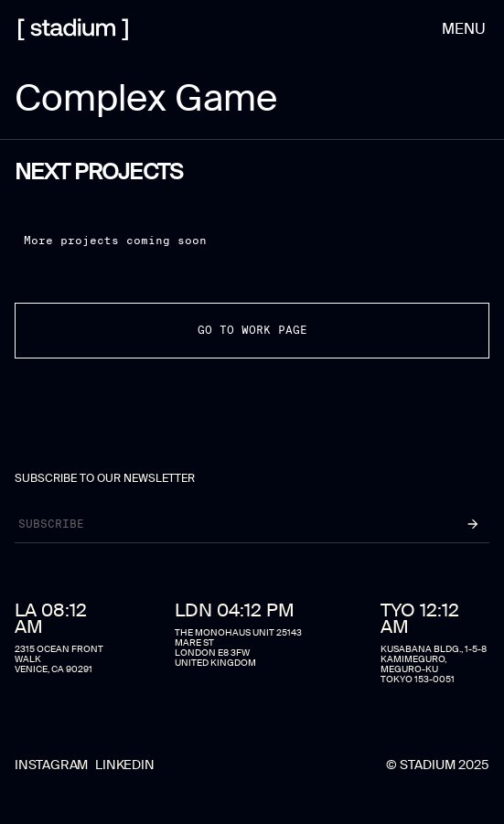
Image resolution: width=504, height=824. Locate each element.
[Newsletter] (226, 524)
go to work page (252, 330)
